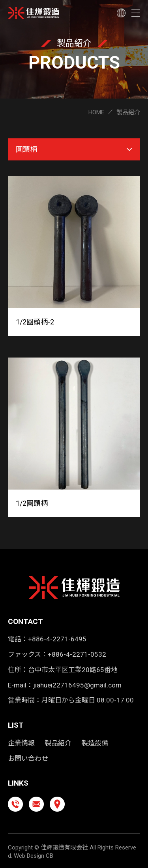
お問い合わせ (28, 758)
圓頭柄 (74, 149)
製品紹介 (58, 743)
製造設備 (95, 743)
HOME (96, 112)
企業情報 (21, 743)
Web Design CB (34, 856)
